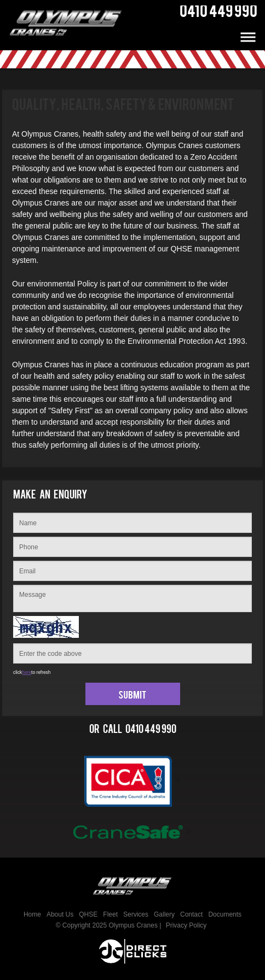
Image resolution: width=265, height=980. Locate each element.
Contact (191, 914)
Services (136, 914)
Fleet (110, 914)
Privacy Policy (186, 925)
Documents (225, 914)
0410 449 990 (151, 731)
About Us (60, 914)
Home (32, 914)
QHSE (88, 914)
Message (132, 598)
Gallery (164, 914)
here (27, 672)
